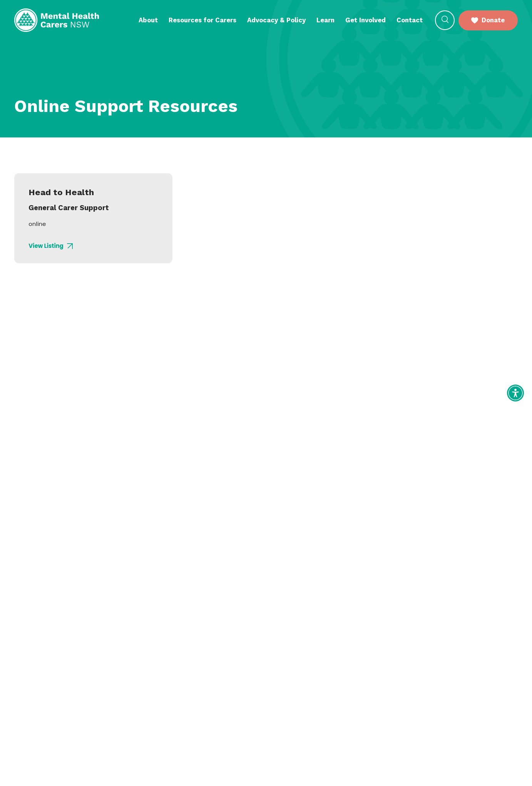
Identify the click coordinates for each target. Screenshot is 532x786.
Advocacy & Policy (276, 20)
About (148, 20)
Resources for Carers (202, 20)
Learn (325, 20)
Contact (410, 20)
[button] (445, 20)
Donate (488, 20)
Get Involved (366, 20)
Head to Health (61, 192)
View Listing (51, 246)
